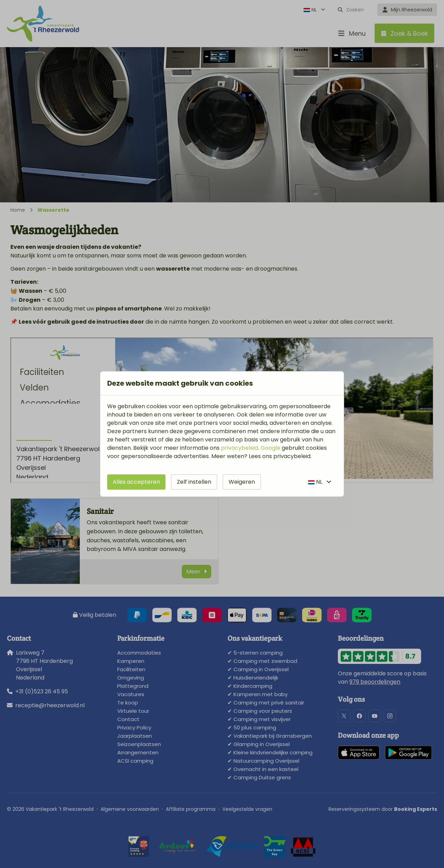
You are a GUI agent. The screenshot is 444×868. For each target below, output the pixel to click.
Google (270, 448)
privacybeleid (240, 448)
